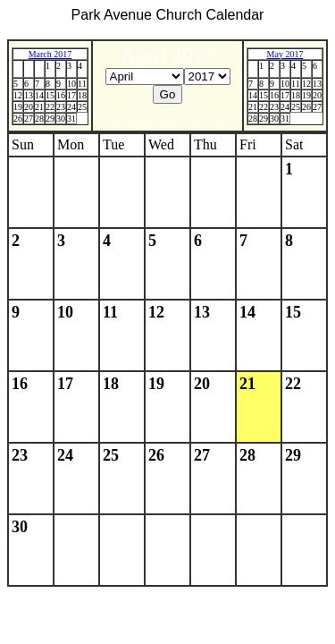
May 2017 (285, 54)
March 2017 (50, 54)
